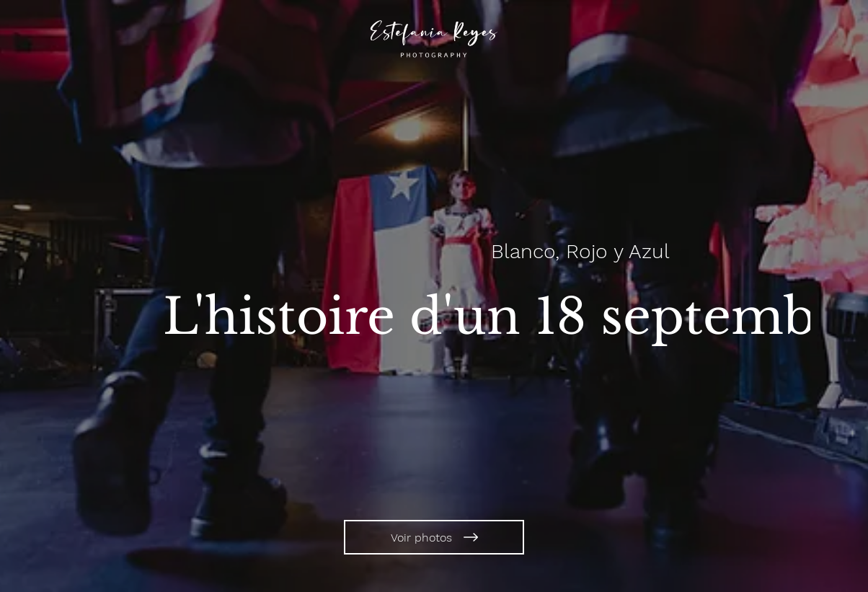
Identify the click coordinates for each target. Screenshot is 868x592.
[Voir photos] (434, 537)
